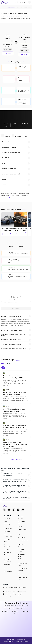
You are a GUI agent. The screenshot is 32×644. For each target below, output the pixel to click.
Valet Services (8, 534)
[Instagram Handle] (4, 510)
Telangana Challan (9, 529)
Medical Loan (7, 564)
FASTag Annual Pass (8, 540)
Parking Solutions (22, 529)
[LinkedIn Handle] (18, 510)
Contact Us (7, 519)
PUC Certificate (8, 572)
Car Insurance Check (22, 555)
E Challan (20, 524)
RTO (19, 535)
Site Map (26, 642)
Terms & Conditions (8, 642)
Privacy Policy (19, 642)
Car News (7, 544)
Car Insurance (22, 521)
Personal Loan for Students (23, 569)
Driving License (8, 537)
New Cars (21, 519)
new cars (8, 17)
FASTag (20, 527)
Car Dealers (7, 549)
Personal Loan (22, 537)
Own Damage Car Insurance (9, 568)
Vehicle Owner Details (22, 546)
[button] (16, 379)
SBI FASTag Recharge (7, 525)
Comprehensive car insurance (8, 556)
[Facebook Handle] (9, 510)
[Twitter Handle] (14, 510)
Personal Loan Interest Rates (8, 561)
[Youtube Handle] (23, 510)
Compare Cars (11, 7)
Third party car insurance (22, 560)
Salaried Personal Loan (23, 579)
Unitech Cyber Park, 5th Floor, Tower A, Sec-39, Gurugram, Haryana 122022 (17, 595)
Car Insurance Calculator (22, 550)
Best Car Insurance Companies (23, 574)
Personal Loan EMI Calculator (23, 541)
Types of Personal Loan (23, 565)
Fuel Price (21, 532)
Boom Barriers (8, 552)
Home (4, 7)
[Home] (5, 2)
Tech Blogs (7, 531)
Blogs (6, 521)
